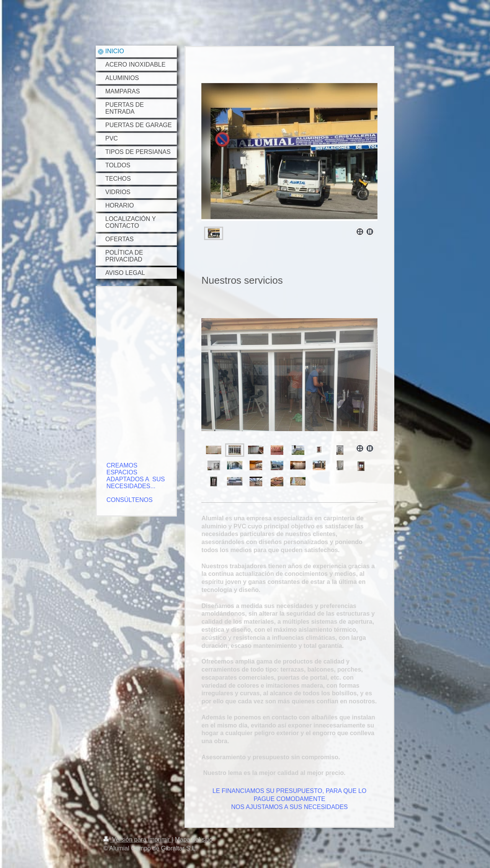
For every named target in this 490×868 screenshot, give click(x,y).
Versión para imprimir (137, 839)
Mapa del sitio (194, 839)
